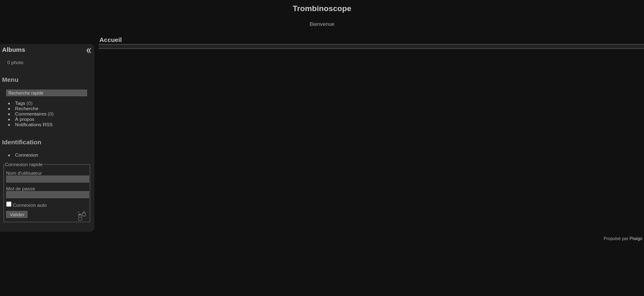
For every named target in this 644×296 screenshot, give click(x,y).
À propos (25, 119)
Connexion (27, 155)
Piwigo (636, 238)
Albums (14, 50)
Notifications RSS (34, 124)
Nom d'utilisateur (24, 173)
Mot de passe (21, 188)
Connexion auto (26, 205)
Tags (20, 103)
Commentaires (31, 114)
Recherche (27, 108)
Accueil (111, 40)
